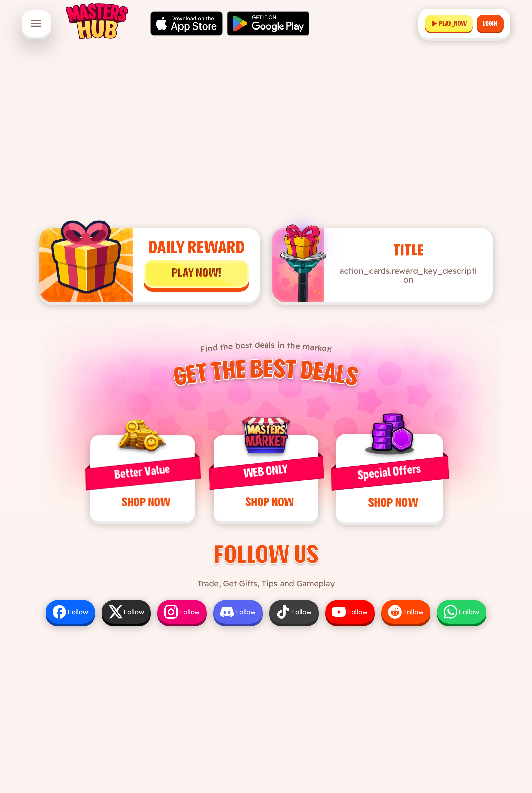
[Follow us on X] (126, 612)
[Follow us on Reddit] (406, 612)
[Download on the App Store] (186, 23)
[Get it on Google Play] (268, 23)
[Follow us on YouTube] (350, 612)
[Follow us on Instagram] (182, 612)
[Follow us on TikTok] (294, 612)
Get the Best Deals (266, 375)
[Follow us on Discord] (238, 612)
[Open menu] (36, 23)
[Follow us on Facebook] (70, 612)
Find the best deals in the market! (266, 347)
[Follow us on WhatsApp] (462, 612)
